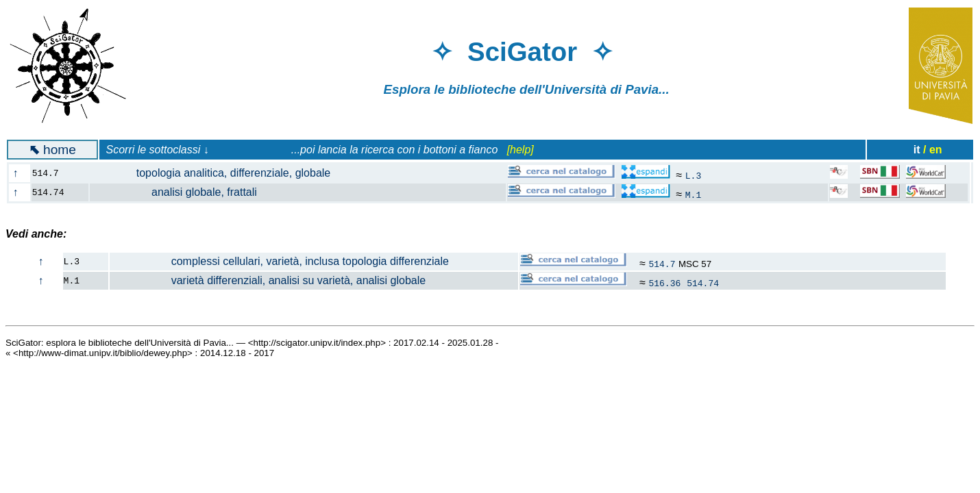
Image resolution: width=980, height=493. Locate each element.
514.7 (662, 264)
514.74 (703, 283)
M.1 (693, 194)
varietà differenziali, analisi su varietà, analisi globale (268, 280)
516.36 (664, 283)
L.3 (693, 175)
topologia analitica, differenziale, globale (218, 173)
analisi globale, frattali (181, 192)
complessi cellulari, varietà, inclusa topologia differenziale (280, 261)
